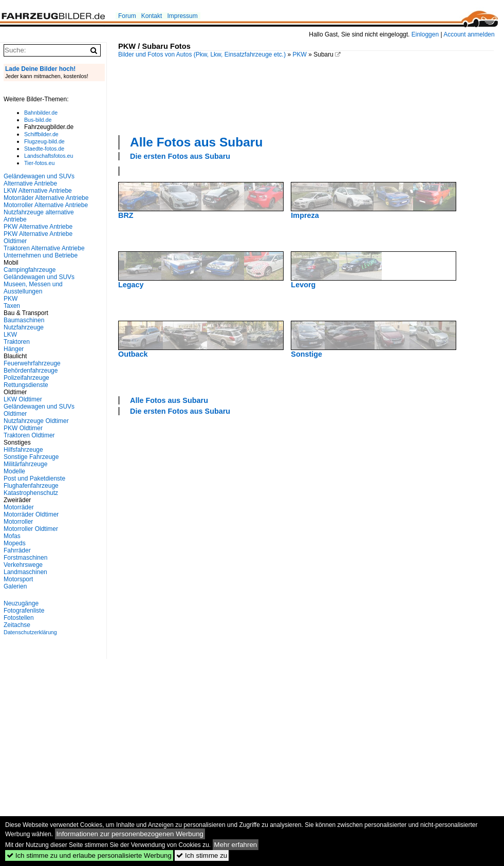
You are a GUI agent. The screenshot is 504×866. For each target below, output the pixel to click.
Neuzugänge (21, 603)
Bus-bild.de (38, 120)
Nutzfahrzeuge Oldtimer (36, 421)
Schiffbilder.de (41, 134)
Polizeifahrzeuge (26, 378)
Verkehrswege (23, 565)
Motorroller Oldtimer (31, 529)
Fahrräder (17, 550)
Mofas (12, 536)
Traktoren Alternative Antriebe (44, 248)
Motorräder (19, 507)
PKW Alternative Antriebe (38, 227)
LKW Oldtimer (23, 399)
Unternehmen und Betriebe (41, 255)
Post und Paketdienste (34, 478)
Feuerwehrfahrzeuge (32, 363)
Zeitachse (17, 625)
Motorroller (18, 522)
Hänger (14, 349)
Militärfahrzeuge (25, 464)
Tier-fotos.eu (39, 163)
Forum (127, 16)
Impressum (182, 16)
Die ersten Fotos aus (180, 156)
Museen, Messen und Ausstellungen (33, 288)
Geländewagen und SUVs (39, 277)
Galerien (15, 586)
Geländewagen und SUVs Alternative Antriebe (39, 180)
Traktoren (17, 342)
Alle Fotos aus (196, 142)
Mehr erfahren (236, 845)
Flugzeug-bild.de (44, 141)
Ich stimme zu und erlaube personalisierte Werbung (89, 855)
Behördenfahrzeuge (31, 371)
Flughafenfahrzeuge (31, 486)
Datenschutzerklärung (30, 632)
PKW (300, 54)
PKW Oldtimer (23, 428)
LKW (10, 335)
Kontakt (152, 16)
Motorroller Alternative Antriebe (46, 205)
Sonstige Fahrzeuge (31, 457)
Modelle (14, 471)
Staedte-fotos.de (44, 149)
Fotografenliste (24, 611)
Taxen (12, 306)
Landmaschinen (25, 572)
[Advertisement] (155, 95)
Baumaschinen (24, 320)
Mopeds (15, 543)
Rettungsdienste (26, 385)
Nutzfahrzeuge (24, 327)
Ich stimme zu (202, 855)
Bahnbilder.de (41, 113)
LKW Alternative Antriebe (38, 191)
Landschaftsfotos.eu (49, 156)
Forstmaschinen (25, 558)
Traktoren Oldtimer (29, 435)
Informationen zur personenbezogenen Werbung (130, 834)
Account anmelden (469, 34)
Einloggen (425, 34)
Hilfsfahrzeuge (23, 450)
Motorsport (18, 579)
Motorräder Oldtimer (31, 514)
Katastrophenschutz (31, 493)
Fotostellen (19, 618)
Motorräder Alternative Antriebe (46, 198)
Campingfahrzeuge (30, 270)
